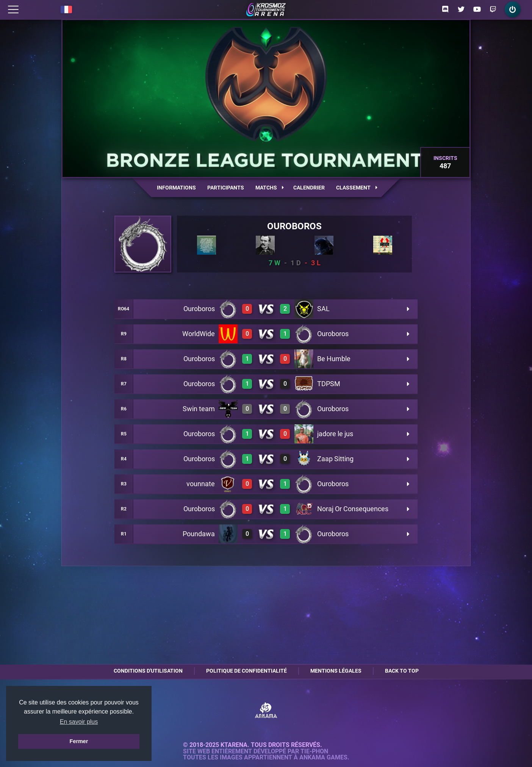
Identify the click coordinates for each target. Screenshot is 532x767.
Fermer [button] (79, 741)
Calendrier (309, 188)
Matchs (270, 188)
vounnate (201, 484)
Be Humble (334, 359)
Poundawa (199, 534)
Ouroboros (294, 226)
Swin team (199, 409)
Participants (226, 188)
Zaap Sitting (335, 459)
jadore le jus (335, 434)
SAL (323, 309)
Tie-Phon (314, 751)
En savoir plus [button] (79, 722)
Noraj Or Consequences (353, 509)
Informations (176, 188)
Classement (357, 188)
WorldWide (199, 334)
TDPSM (329, 384)
